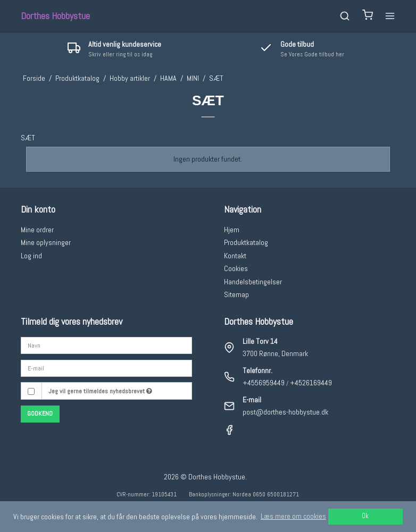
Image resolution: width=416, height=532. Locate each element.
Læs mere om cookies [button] (293, 516)
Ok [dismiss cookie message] (365, 516)
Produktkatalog (246, 242)
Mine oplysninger (46, 242)
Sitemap (236, 294)
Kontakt (235, 256)
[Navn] (106, 345)
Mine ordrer (37, 230)
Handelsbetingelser (253, 282)
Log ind (31, 256)
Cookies (236, 268)
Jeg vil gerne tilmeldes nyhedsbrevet (100, 391)
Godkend (40, 413)
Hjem (232, 230)
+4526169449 (311, 383)
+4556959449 (264, 383)
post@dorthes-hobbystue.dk (285, 412)
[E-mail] (106, 368)
